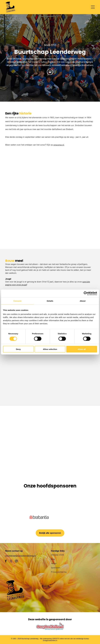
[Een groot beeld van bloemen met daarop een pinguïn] (17, 456)
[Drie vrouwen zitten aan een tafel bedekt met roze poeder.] (72, 379)
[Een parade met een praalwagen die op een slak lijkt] (83, 423)
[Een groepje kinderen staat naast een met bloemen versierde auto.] (28, 167)
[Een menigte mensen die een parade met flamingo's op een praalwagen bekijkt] (72, 222)
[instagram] (16, 561)
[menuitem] (73, 556)
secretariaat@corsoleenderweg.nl (21, 556)
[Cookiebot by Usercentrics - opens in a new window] (86, 293)
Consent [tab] (17, 301)
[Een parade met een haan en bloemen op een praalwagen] (28, 211)
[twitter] (11, 561)
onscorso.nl (59, 145)
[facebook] (6, 561)
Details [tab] (50, 301)
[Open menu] (93, 7)
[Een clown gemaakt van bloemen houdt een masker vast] (50, 456)
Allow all (82, 349)
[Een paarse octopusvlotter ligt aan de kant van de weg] (17, 423)
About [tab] (83, 301)
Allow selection (50, 349)
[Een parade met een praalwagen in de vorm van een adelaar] (72, 178)
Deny (18, 349)
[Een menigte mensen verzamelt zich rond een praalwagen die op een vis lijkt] (50, 423)
